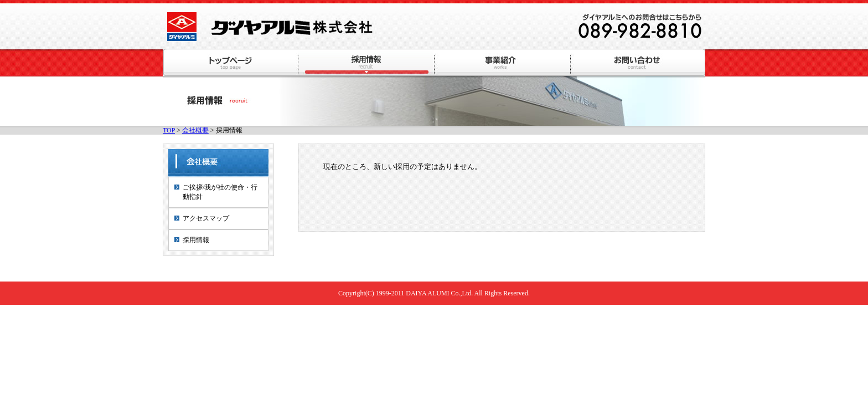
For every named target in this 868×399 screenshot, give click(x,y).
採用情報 (196, 240)
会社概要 (195, 130)
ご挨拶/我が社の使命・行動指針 (220, 192)
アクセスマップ (206, 218)
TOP (169, 130)
